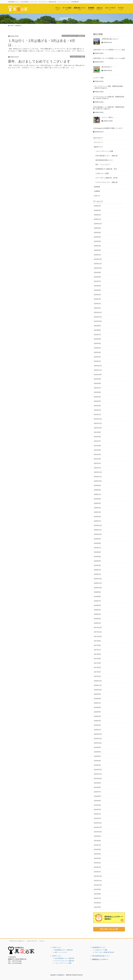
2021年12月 (98, 419)
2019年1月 (97, 574)
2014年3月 (97, 809)
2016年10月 (98, 690)
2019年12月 (98, 525)
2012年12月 (98, 876)
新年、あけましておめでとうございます (39, 61)
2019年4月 (97, 561)
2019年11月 (98, 530)
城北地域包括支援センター (104, 160)
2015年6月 (97, 752)
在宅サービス (57, 956)
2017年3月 (97, 667)
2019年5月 (97, 557)
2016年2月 (97, 725)
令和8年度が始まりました (110, 39)
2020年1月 (97, 521)
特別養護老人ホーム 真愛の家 (64, 950)
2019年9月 (97, 539)
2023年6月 (97, 339)
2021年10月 (98, 428)
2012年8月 (97, 894)
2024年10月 (98, 268)
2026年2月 (97, 215)
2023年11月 (98, 317)
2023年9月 (97, 326)
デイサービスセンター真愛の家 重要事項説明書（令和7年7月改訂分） (109, 98)
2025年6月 (97, 237)
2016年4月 (97, 716)
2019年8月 (97, 543)
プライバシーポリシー (17, 941)
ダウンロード (98, 142)
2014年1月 (97, 818)
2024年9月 (97, 272)
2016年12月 (98, 681)
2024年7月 (97, 281)
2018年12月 (98, 579)
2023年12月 (98, 312)
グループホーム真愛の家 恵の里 (106, 178)
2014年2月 (97, 814)
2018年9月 (97, 592)
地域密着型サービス (99, 947)
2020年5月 (97, 503)
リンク (42, 941)
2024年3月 (97, 299)
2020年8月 (97, 490)
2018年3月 (97, 619)
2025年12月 (98, 224)
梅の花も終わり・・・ (109, 67)
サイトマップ (32, 941)
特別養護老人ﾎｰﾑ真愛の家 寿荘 (106, 169)
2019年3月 (97, 565)
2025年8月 (97, 233)
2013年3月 (97, 863)
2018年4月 (97, 614)
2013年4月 (97, 858)
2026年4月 (97, 206)
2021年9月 (97, 432)
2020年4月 (97, 508)
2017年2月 (97, 672)
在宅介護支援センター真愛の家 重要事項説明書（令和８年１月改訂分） (109, 108)
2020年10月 (98, 481)
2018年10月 (98, 588)
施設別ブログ (98, 147)
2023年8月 (97, 330)
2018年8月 (97, 596)
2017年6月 (97, 654)
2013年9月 (97, 836)
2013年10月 (98, 832)
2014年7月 (97, 792)
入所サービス (57, 947)
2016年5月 (97, 712)
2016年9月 (97, 694)
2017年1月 (97, 676)
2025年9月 (97, 228)
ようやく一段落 (98, 78)
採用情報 (97, 187)
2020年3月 (97, 512)
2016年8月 (97, 699)
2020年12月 (98, 472)
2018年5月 (97, 610)
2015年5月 (97, 756)
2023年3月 (97, 352)
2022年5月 (97, 397)
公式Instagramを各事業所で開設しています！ (108, 128)
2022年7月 (97, 388)
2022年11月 (98, 370)
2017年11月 (98, 632)
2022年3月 (97, 406)
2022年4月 (97, 401)
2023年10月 (98, 321)
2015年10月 (98, 743)
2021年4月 (97, 454)
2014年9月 (97, 783)
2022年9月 (97, 379)
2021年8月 (97, 437)
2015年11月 (98, 739)
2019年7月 (97, 548)
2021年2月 (97, 463)
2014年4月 (97, 805)
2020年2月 (97, 517)
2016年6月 (97, 707)
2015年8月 (97, 747)
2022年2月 (97, 410)
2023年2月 (97, 357)
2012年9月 (97, 889)
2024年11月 (98, 264)
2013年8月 (97, 841)
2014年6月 (97, 796)
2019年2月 (97, 570)
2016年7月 (97, 703)
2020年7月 (97, 494)
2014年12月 (98, 770)
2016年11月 (98, 685)
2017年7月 (97, 650)
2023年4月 (97, 348)
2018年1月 (97, 623)
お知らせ (97, 196)
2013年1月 (97, 872)
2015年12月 (98, 734)
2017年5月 (97, 659)
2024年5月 (97, 290)
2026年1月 (97, 219)
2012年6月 (97, 903)
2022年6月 (97, 392)
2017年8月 (97, 645)
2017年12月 (98, 627)
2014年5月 (97, 801)
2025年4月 (97, 241)
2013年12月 (98, 823)
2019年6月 (97, 552)
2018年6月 (97, 605)
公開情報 (97, 191)
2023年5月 (97, 343)
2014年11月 (98, 774)
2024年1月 (97, 308)
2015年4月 (97, 761)
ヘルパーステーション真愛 (104, 151)
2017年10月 (98, 636)
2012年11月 (98, 881)
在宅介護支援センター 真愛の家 (106, 156)
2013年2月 (97, 867)
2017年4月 (97, 663)
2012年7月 (97, 898)
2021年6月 (97, 446)
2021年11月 (98, 423)
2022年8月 (97, 383)
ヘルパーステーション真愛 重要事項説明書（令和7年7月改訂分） (108, 87)
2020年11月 (98, 477)
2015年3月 (97, 765)
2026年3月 (97, 210)
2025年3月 (97, 246)
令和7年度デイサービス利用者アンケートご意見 (109, 50)
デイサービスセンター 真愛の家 (73, 36)
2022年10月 (98, 375)
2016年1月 (97, 730)
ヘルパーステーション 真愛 (63, 963)
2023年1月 (97, 361)
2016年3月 (97, 721)
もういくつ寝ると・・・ (110, 117)
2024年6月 (97, 286)
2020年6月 (97, 499)
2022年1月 (97, 415)
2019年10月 (98, 534)
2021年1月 (97, 468)
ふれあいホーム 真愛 (101, 950)
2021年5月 (97, 450)
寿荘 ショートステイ (103, 164)
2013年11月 (98, 827)
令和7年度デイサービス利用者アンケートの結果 (109, 58)
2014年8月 (97, 787)
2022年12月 (98, 366)
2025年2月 (97, 250)
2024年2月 (97, 304)
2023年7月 (97, 335)
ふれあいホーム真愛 (77, 57)
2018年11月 (98, 583)
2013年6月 (97, 849)
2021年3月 (97, 459)
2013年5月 (97, 854)
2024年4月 (97, 295)
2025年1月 (97, 255)
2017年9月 (97, 641)
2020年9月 (97, 485)
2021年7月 (97, 441)
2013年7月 (97, 845)
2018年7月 (97, 601)
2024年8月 (97, 277)
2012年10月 (98, 885)
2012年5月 (97, 907)
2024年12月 (98, 259)
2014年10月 (98, 778)
